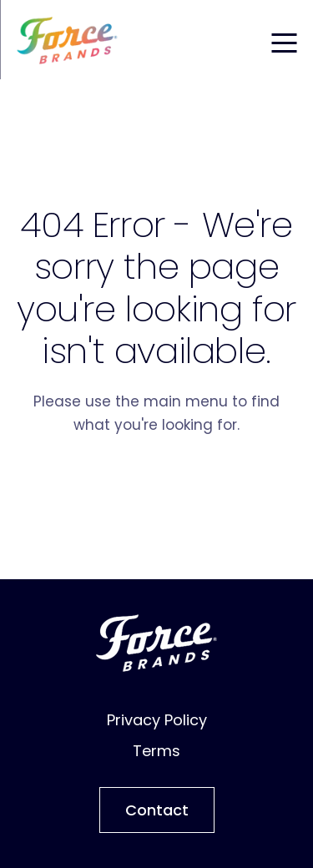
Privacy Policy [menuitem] (157, 720)
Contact (157, 810)
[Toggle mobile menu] (284, 40)
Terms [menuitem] (156, 751)
